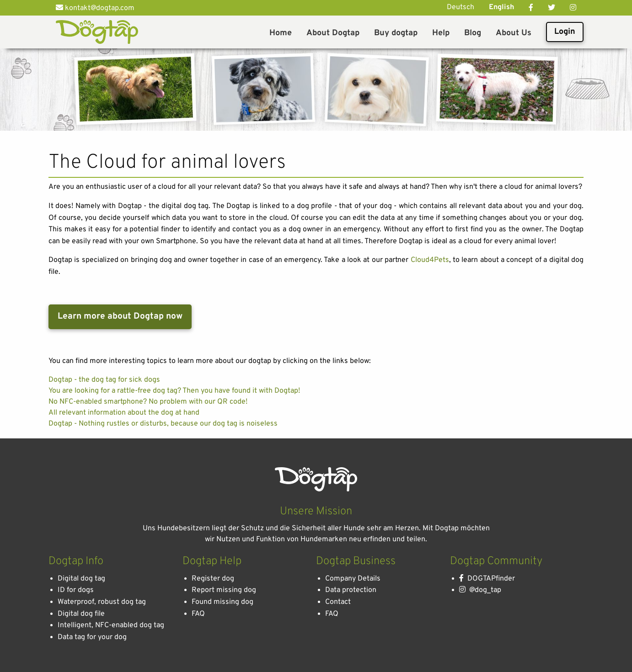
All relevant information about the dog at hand (124, 413)
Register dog (213, 579)
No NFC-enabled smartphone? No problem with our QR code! (148, 402)
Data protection (351, 590)
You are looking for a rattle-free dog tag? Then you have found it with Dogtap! (174, 391)
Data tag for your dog (92, 637)
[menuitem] (281, 32)
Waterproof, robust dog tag (102, 602)
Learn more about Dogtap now (120, 316)
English (501, 7)
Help (441, 33)
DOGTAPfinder (487, 579)
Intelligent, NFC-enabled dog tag (111, 625)
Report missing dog (224, 590)
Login (565, 32)
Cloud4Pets (430, 260)
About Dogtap (333, 33)
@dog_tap (480, 590)
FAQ (198, 614)
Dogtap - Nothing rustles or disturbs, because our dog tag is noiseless (163, 424)
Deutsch (461, 7)
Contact (338, 602)
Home (281, 33)
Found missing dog (222, 602)
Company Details (353, 579)
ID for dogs (76, 590)
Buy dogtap (396, 33)
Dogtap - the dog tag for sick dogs (104, 380)
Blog (473, 33)
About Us (514, 33)
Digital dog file (81, 614)
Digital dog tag (81, 579)
